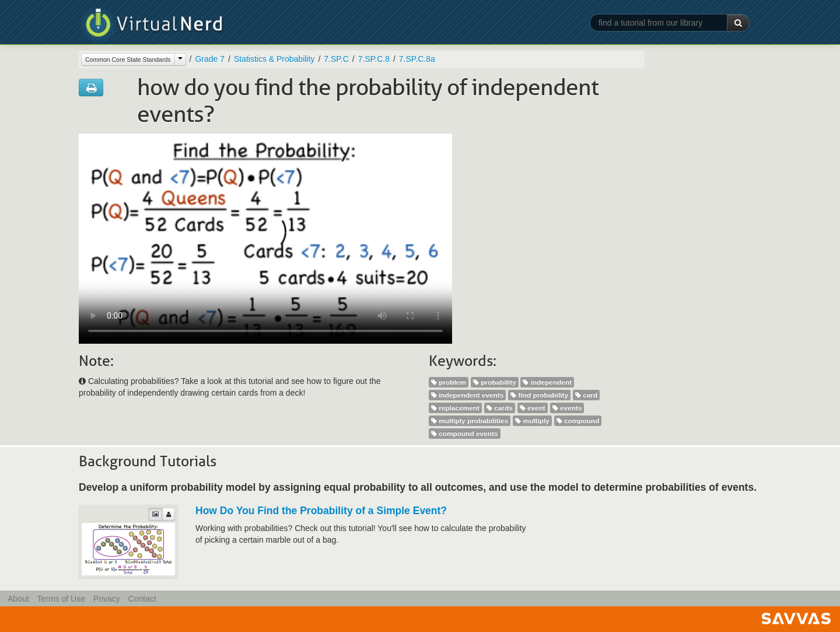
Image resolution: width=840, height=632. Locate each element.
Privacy (107, 599)
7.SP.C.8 (374, 59)
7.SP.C (336, 59)
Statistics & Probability (274, 59)
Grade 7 (210, 59)
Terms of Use (61, 599)
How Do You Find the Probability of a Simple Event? (321, 511)
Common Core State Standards (128, 60)
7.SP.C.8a (417, 59)
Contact (142, 599)
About (18, 599)
